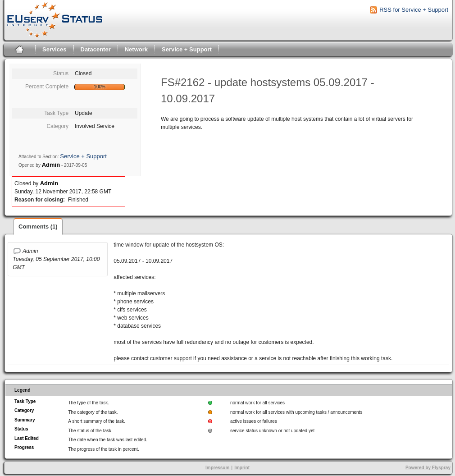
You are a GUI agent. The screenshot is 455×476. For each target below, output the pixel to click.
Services (55, 49)
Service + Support (187, 49)
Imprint (242, 468)
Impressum (217, 468)
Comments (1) (38, 227)
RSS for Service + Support (414, 10)
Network (136, 49)
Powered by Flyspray (428, 468)
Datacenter (96, 49)
